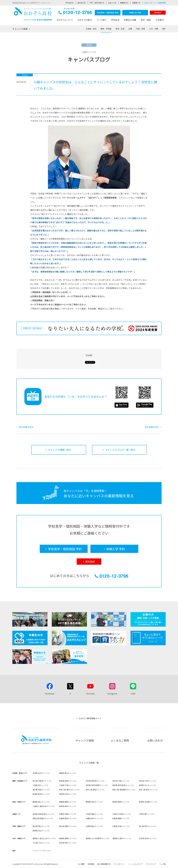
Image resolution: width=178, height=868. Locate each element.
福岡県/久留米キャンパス (122, 838)
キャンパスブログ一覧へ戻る (120, 450)
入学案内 (160, 20)
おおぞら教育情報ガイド (90, 718)
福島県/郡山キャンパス (68, 773)
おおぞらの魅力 (85, 20)
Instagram (112, 694)
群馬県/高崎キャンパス (68, 781)
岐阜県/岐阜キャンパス (68, 806)
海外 (164, 29)
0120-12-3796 (75, 13)
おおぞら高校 (33, 14)
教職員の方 (124, 3)
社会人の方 (112, 3)
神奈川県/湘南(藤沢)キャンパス (124, 790)
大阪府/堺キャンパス (147, 814)
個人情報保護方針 (104, 864)
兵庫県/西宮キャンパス (68, 818)
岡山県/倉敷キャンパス (68, 826)
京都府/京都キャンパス (68, 814)
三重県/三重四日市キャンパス (44, 806)
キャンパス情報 (20, 29)
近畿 (130, 29)
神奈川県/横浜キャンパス (95, 790)
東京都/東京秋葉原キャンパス (97, 785)
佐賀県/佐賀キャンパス (148, 838)
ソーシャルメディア (136, 864)
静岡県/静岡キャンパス (68, 802)
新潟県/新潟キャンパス (41, 794)
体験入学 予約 (135, 13)
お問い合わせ (155, 740)
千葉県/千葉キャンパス (68, 785)
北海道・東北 (91, 29)
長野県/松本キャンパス (68, 794)
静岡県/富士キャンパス (41, 802)
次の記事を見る (152, 427)
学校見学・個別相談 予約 (108, 13)
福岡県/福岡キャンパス (68, 838)
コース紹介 (101, 20)
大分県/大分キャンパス (41, 843)
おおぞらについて (65, 20)
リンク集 (162, 864)
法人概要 (81, 864)
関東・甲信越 (106, 29)
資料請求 (158, 13)
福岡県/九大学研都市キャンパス (98, 838)
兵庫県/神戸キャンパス (94, 818)
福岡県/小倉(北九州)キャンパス (44, 838)
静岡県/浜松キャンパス (94, 802)
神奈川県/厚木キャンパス (148, 790)
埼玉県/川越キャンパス (121, 781)
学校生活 (115, 20)
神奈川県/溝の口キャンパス (69, 790)
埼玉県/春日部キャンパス (95, 781)
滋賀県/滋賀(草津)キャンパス (43, 814)
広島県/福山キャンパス (94, 826)
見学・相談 (146, 20)
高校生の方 (82, 3)
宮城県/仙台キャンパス (41, 773)
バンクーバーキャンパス (42, 851)
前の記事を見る (26, 427)
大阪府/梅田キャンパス (94, 814)
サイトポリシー (119, 864)
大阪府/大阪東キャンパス (122, 814)
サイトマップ (151, 864)
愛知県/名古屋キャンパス (148, 802)
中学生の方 (70, 3)
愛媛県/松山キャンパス (41, 831)
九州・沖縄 (154, 29)
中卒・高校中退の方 (97, 3)
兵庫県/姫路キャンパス (121, 818)
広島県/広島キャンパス (121, 826)
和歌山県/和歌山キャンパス (43, 818)
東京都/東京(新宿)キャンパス (123, 785)
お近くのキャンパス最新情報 (155, 3)
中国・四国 (141, 29)
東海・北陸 (120, 29)
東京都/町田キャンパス (41, 790)
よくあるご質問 (120, 740)
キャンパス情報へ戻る (60, 450)
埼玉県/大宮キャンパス (147, 781)
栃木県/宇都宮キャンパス (42, 781)
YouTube (90, 694)
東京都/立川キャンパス (147, 785)
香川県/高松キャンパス (147, 826)
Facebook (50, 694)
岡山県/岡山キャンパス (41, 826)
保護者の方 (136, 3)
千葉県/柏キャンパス (40, 785)
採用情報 (91, 864)
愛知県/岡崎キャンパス (121, 802)
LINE (133, 694)
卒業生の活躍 (130, 20)
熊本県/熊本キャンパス (68, 843)
